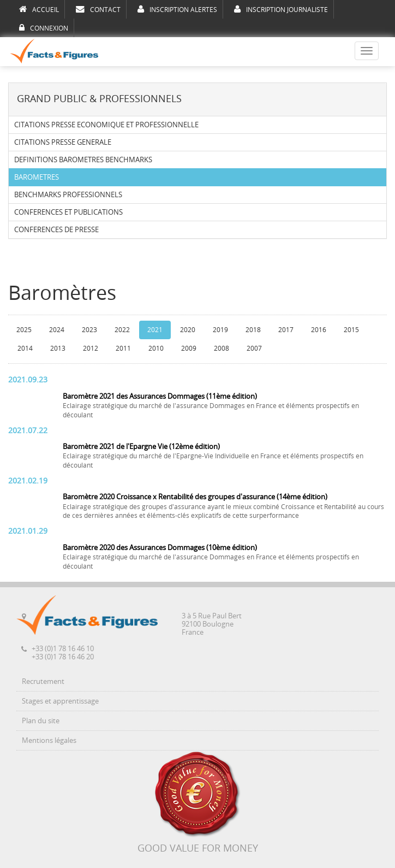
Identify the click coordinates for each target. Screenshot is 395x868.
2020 (188, 330)
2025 (24, 330)
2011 (123, 349)
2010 (156, 349)
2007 (254, 349)
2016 (319, 330)
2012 (91, 349)
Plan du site (41, 721)
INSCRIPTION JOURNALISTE (281, 9)
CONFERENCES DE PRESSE (56, 230)
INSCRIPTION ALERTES (177, 9)
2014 (25, 349)
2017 (286, 330)
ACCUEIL (39, 9)
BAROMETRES (37, 177)
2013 (58, 349)
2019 (220, 330)
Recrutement (43, 681)
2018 (253, 330)
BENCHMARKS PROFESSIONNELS (68, 195)
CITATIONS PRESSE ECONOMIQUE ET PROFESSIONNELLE (106, 125)
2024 (57, 330)
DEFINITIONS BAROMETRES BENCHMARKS (83, 160)
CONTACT (98, 9)
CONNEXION (44, 28)
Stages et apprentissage (60, 701)
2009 (189, 349)
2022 (122, 330)
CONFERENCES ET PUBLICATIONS (68, 212)
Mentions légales (49, 740)
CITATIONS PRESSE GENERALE (63, 142)
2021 (155, 330)
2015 (351, 330)
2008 (222, 349)
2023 (89, 330)
